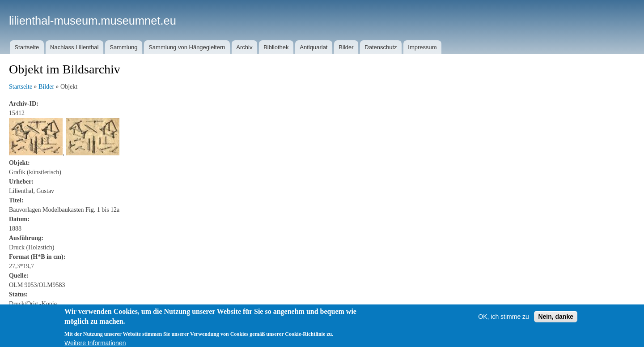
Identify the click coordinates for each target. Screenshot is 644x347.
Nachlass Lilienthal (74, 47)
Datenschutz (381, 47)
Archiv (244, 47)
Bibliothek (276, 47)
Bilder (346, 47)
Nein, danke (556, 320)
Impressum (422, 47)
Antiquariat (314, 47)
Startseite (27, 47)
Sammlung (123, 47)
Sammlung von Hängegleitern (187, 47)
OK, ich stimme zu (504, 320)
